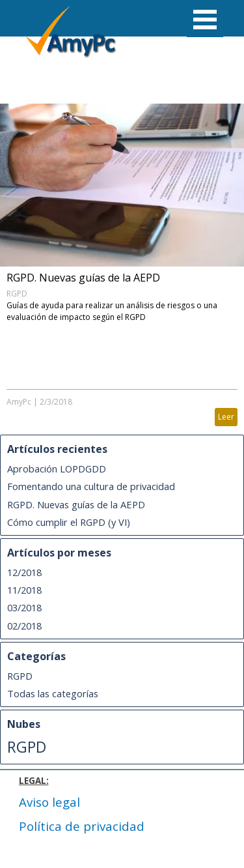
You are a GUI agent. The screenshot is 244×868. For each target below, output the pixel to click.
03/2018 (24, 607)
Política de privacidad (82, 826)
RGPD (17, 294)
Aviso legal (49, 802)
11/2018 (24, 590)
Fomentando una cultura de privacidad (91, 486)
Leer (226, 417)
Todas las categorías (53, 693)
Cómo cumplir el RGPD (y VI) (69, 522)
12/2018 (24, 572)
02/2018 (24, 626)
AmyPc (19, 402)
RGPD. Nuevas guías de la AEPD (83, 278)
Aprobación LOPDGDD (57, 469)
